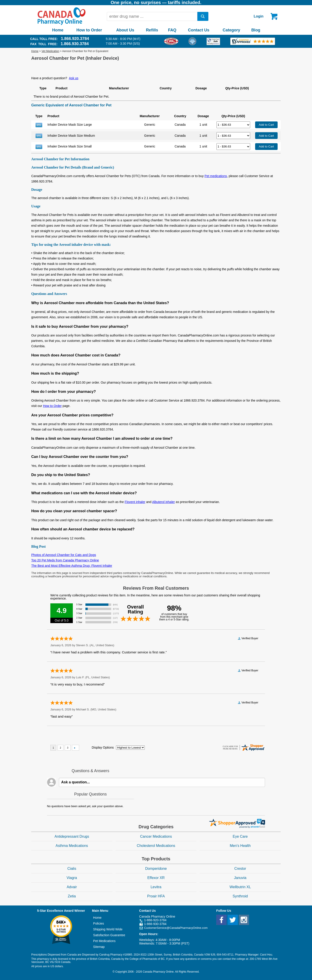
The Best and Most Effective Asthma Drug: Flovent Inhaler (72, 566)
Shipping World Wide (108, 929)
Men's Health (240, 846)
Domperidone (156, 869)
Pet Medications (104, 941)
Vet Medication (50, 51)
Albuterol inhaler (164, 502)
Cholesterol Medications (156, 846)
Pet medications (216, 176)
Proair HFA (156, 896)
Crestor (240, 869)
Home (58, 30)
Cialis (72, 869)
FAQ (172, 30)
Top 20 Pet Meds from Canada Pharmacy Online (65, 560)
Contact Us (199, 30)
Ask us (74, 78)
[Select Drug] (233, 125)
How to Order (89, 30)
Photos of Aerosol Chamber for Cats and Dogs (64, 555)
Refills (152, 30)
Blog (256, 30)
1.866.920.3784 (75, 39)
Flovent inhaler (135, 502)
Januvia (240, 878)
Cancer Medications (156, 836)
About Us (125, 30)
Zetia (72, 896)
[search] (203, 16)
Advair (72, 887)
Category (232, 30)
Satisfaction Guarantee (109, 935)
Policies (98, 923)
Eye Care (240, 836)
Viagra (72, 878)
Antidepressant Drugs (72, 836)
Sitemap (99, 947)
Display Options (103, 747)
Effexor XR (156, 878)
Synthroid (240, 896)
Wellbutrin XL (240, 887)
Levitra (156, 887)
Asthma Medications (72, 846)
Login (259, 16)
